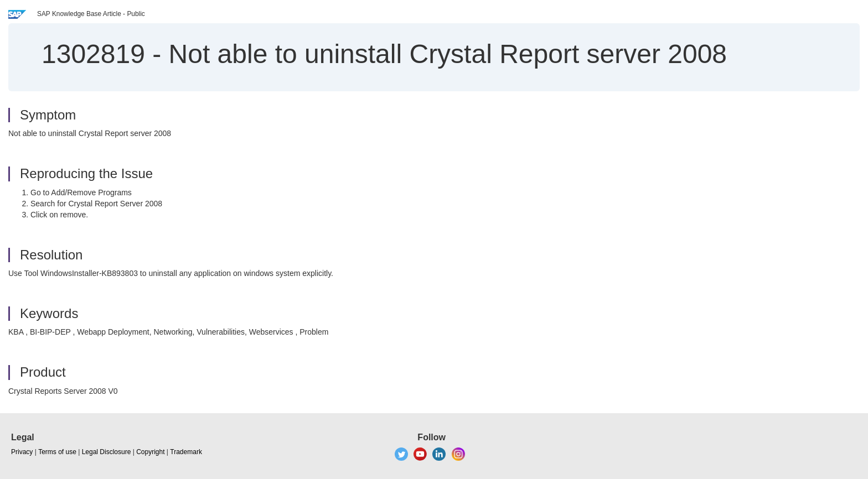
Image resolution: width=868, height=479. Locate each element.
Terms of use (57, 452)
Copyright (150, 452)
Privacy (22, 452)
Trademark (186, 452)
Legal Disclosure (107, 452)
